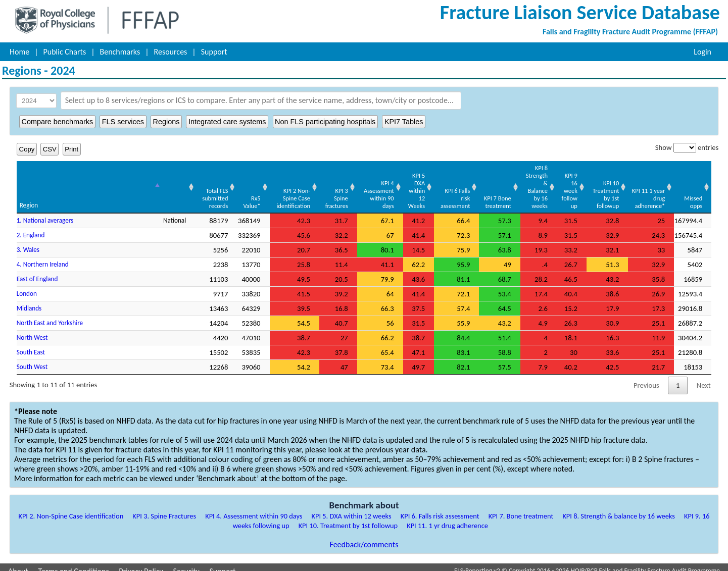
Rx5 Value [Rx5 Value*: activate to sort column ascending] (224, 194)
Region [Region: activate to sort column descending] (29, 198)
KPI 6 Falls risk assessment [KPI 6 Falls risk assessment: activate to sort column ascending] (440, 191)
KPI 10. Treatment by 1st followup (348, 518)
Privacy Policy (141, 564)
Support (214, 52)
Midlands (29, 301)
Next (704, 378)
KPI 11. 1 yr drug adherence (447, 518)
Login (702, 52)
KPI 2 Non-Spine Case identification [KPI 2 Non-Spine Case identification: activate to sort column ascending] (269, 191)
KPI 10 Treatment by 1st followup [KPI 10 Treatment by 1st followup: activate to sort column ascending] (602, 187)
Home (19, 52)
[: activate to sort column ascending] (149, 184)
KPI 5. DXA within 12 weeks (352, 508)
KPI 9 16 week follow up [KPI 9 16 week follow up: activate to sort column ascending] (563, 183)
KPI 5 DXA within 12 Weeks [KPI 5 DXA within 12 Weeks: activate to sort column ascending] (399, 183)
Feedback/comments (364, 537)
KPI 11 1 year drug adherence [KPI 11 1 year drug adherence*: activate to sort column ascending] (647, 191)
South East (31, 345)
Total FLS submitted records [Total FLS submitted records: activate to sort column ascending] (187, 191)
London (27, 286)
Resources (171, 52)
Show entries (687, 147)
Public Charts (65, 52)
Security (186, 564)
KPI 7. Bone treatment (521, 508)
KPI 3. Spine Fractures (164, 508)
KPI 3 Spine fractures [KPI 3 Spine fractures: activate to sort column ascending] (313, 191)
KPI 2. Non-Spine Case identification (71, 508)
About (18, 564)
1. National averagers (45, 213)
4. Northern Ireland (43, 257)
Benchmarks (120, 52)
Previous (646, 378)
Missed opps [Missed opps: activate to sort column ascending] (693, 194)
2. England (31, 227)
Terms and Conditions (74, 564)
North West (32, 330)
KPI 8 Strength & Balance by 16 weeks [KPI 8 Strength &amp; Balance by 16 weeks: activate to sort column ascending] (524, 187)
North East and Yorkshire (50, 315)
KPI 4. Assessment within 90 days (254, 508)
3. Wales (28, 242)
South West (32, 359)
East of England (37, 271)
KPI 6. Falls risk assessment (440, 508)
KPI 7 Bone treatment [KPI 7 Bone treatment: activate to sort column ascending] (483, 194)
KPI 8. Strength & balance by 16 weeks (619, 508)
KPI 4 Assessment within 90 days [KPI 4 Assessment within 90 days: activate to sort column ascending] (358, 187)
